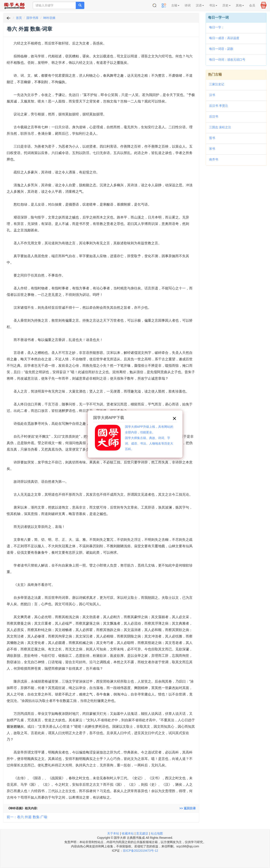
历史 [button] (227, 5)
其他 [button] (240, 5)
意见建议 (142, 833)
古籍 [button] (175, 5)
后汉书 (214, 116)
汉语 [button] (200, 5)
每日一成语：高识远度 (224, 38)
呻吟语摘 (49, 18)
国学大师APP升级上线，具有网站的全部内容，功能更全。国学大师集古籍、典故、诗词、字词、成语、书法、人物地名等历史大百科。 (149, 438)
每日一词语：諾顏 (221, 49)
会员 (252, 5)
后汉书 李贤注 (219, 106)
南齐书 (214, 159)
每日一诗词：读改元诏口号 (227, 60)
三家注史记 (217, 84)
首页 (19, 18)
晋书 (212, 138)
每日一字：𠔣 (217, 27)
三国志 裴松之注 (220, 127)
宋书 (212, 149)
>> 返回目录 (188, 808)
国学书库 (32, 18)
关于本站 (113, 833)
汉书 (212, 95)
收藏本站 (128, 833)
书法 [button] (213, 5)
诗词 (188, 5)
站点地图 (157, 833)
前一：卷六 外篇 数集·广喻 (27, 817)
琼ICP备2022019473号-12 (140, 851)
